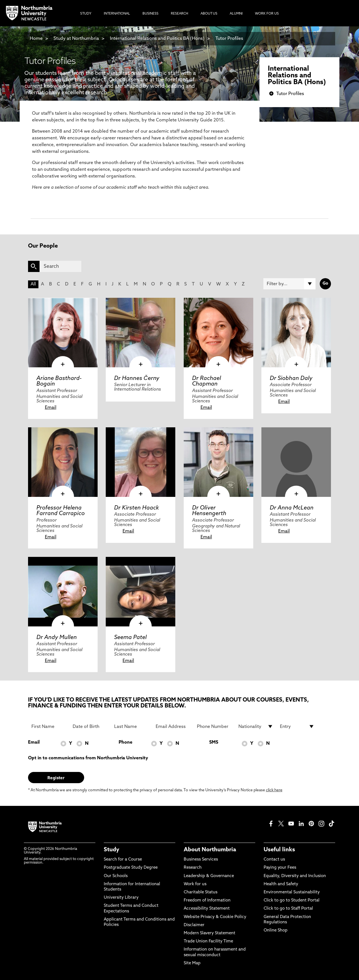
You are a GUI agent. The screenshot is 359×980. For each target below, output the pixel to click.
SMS (214, 743)
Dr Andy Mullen (57, 638)
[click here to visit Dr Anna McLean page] (296, 462)
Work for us (195, 884)
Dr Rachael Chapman (207, 381)
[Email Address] (173, 727)
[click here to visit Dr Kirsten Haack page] (141, 462)
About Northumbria (210, 850)
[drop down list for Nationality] (256, 727)
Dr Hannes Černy (137, 379)
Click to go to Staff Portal (288, 909)
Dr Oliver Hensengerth (209, 511)
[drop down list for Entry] (297, 727)
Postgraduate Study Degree (131, 868)
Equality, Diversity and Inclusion (295, 876)
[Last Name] (132, 727)
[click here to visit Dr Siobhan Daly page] (296, 333)
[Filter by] (289, 284)
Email (51, 408)
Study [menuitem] (86, 14)
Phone (126, 743)
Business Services (201, 860)
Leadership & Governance (209, 876)
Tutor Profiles (229, 39)
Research (193, 868)
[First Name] (49, 727)
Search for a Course (123, 860)
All (33, 284)
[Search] (60, 266)
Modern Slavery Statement (210, 933)
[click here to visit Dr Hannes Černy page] (141, 333)
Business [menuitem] (150, 14)
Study (111, 850)
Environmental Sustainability (292, 892)
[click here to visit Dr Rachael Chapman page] (218, 333)
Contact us (274, 860)
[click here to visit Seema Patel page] (141, 592)
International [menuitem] (117, 14)
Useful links (279, 850)
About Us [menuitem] (209, 14)
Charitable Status (201, 892)
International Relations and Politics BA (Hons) (157, 39)
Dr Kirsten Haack (137, 508)
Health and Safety (281, 884)
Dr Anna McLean (292, 508)
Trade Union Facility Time (208, 941)
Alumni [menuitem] (236, 14)
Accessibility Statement (207, 909)
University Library (121, 898)
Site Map (192, 963)
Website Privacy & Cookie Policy (215, 917)
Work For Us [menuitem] (267, 14)
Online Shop (276, 931)
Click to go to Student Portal (292, 901)
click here (274, 790)
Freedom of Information (207, 901)
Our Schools (116, 876)
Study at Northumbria (76, 39)
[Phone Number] (214, 727)
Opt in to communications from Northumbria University (88, 758)
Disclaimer (194, 925)
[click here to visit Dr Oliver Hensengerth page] (218, 462)
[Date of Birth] (90, 727)
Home (36, 39)
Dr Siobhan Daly (291, 379)
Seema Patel (130, 638)
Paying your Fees (280, 868)
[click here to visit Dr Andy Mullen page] (63, 592)
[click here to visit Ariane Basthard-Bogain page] (63, 333)
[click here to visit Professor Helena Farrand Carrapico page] (63, 462)
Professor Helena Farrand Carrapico (61, 511)
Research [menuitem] (179, 14)
